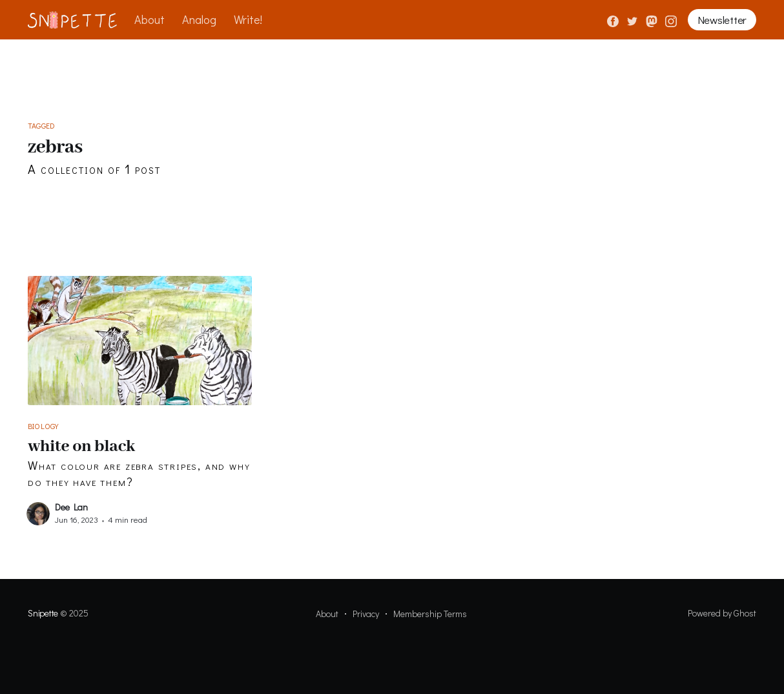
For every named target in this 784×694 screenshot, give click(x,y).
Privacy (366, 614)
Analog (199, 19)
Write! (248, 19)
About (150, 19)
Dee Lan (71, 507)
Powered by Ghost (722, 613)
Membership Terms (430, 614)
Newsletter (722, 20)
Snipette (43, 613)
